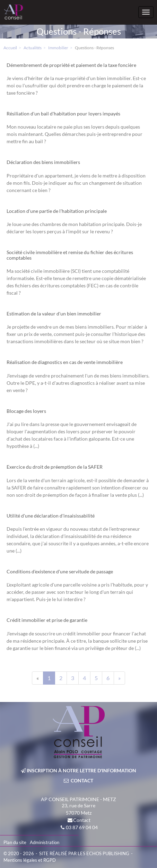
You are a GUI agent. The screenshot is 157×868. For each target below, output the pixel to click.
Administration (45, 842)
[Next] (119, 678)
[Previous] (38, 678)
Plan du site (15, 842)
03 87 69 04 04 (82, 827)
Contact (82, 820)
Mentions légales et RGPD (30, 860)
